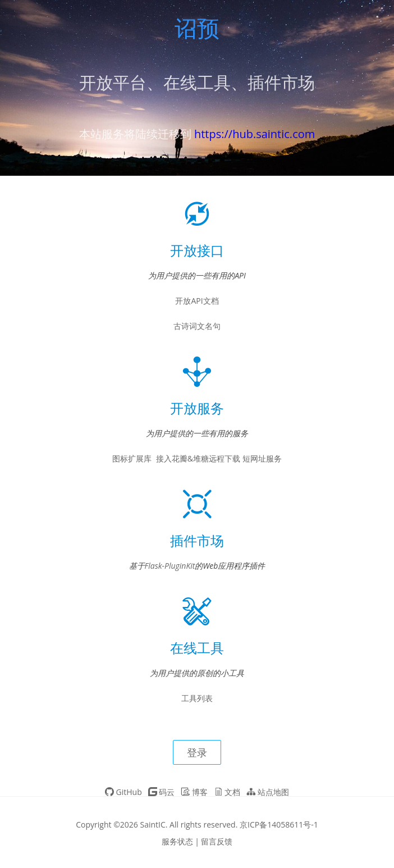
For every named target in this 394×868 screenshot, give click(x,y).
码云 (162, 792)
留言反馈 (217, 841)
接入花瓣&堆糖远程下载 (198, 458)
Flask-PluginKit (170, 566)
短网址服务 (262, 458)
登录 (197, 752)
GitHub (123, 792)
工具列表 (197, 698)
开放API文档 (197, 301)
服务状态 (177, 841)
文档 (227, 792)
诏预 (197, 30)
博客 (194, 792)
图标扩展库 (132, 458)
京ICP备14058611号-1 (279, 824)
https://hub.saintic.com (255, 134)
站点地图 (268, 792)
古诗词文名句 (197, 326)
